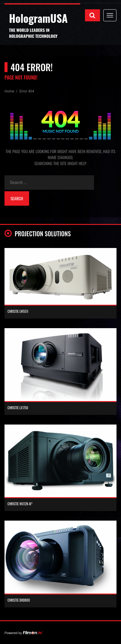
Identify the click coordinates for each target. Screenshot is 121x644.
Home (10, 91)
